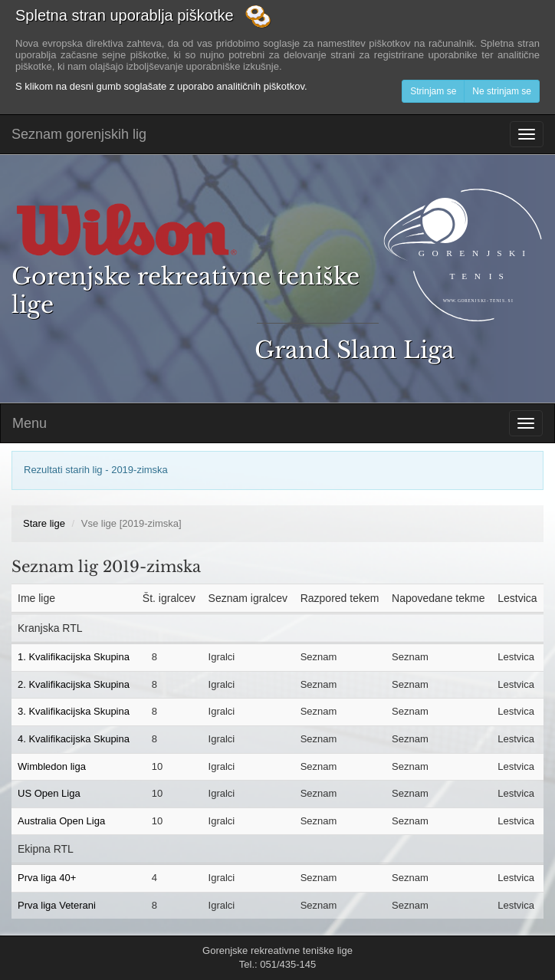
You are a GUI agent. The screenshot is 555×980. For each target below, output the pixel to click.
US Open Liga (49, 793)
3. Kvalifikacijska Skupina (74, 711)
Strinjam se (433, 91)
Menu (30, 423)
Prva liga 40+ (47, 878)
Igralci (222, 657)
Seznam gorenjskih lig (79, 134)
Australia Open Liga (61, 821)
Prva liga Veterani (57, 905)
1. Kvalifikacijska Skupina (74, 657)
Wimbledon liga (52, 766)
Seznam (319, 657)
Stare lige (44, 523)
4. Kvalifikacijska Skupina (74, 739)
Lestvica (516, 657)
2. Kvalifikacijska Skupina (74, 684)
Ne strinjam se (502, 91)
